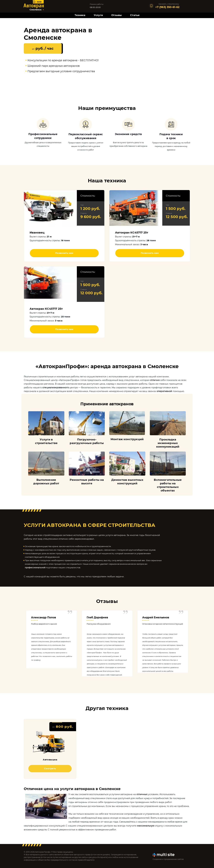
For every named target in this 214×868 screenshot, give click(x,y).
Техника (80, 15)
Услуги (98, 15)
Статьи (135, 15)
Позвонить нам (64, 253)
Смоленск (36, 10)
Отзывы (117, 15)
